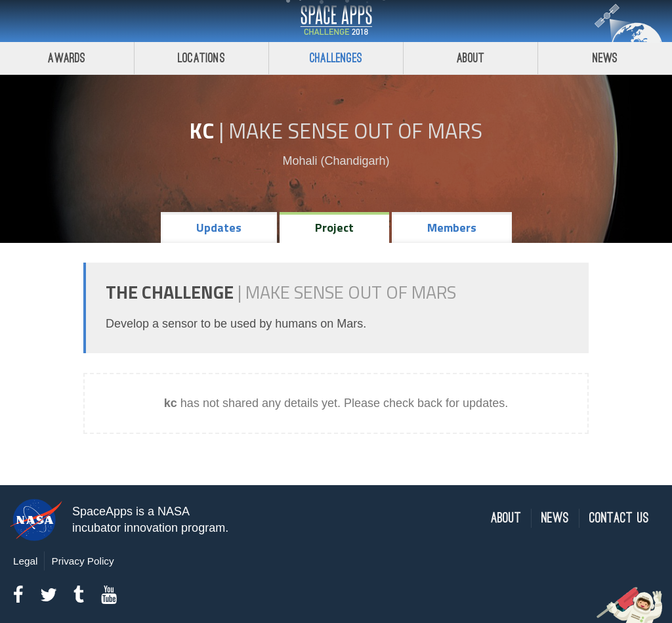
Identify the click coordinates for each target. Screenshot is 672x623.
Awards (67, 58)
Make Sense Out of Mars (355, 131)
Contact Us (619, 518)
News (605, 58)
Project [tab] (334, 227)
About (471, 58)
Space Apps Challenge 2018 (336, 21)
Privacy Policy (82, 561)
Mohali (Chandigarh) (336, 161)
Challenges (336, 58)
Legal (25, 561)
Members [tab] (452, 227)
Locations (201, 58)
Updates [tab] (219, 227)
